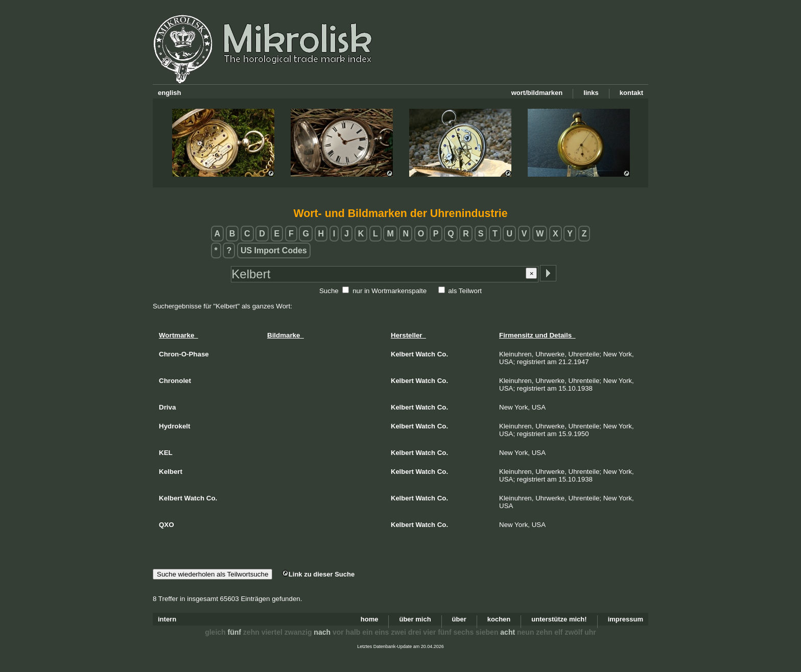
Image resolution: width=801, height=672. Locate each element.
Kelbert (402, 354)
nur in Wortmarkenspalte (390, 291)
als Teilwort (465, 291)
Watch (426, 354)
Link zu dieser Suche (318, 574)
